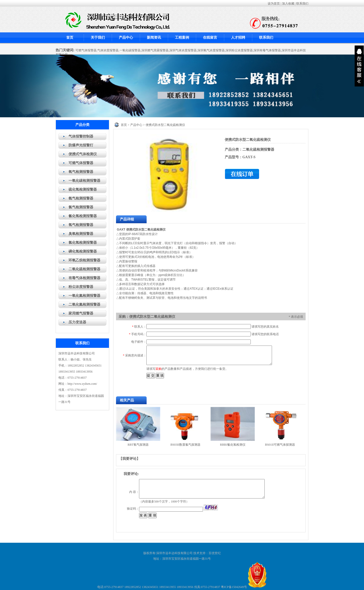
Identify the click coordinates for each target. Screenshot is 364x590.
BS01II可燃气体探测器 (280, 445)
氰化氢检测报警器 (83, 216)
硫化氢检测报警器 (83, 189)
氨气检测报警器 (81, 198)
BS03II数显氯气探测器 (185, 445)
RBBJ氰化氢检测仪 (233, 445)
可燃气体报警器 (81, 163)
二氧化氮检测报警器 (84, 304)
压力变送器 (77, 322)
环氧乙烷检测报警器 (84, 260)
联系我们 (302, 4)
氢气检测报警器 (81, 225)
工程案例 (182, 38)
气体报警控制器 (81, 136)
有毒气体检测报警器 (84, 278)
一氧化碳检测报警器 (84, 181)
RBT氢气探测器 (138, 445)
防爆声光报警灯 (81, 145)
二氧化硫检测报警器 (84, 269)
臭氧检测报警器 (81, 234)
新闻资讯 (154, 38)
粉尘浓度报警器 (81, 287)
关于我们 (98, 38)
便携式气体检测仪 (83, 154)
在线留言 (210, 38)
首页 (70, 38)
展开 (359, 66)
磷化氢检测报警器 (83, 251)
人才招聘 (238, 38)
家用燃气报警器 (81, 313)
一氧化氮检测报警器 (84, 296)
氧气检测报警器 (81, 172)
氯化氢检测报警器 (83, 243)
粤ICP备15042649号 (234, 587)
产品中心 (126, 38)
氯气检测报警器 (81, 207)
